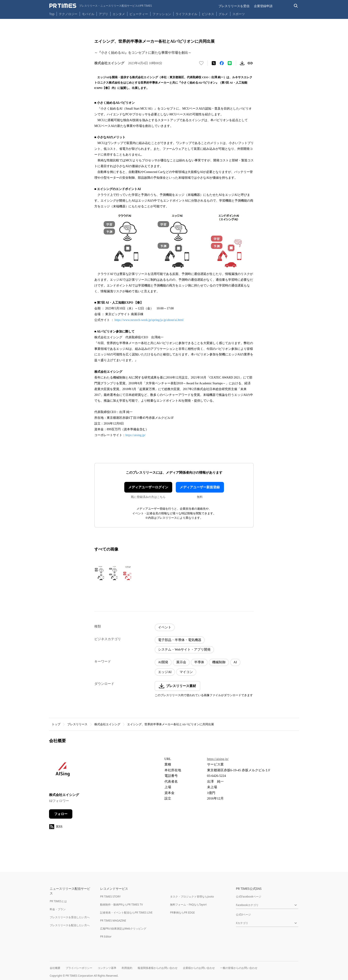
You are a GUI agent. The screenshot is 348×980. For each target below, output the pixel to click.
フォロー (61, 814)
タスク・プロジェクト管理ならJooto (192, 897)
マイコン (186, 672)
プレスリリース (77, 724)
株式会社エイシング (107, 724)
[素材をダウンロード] (242, 63)
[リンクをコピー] (250, 63)
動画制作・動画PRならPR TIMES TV (121, 905)
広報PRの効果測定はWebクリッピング (123, 929)
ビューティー (139, 14)
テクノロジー (68, 14)
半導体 (199, 662)
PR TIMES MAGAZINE (113, 921)
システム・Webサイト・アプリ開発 (184, 649)
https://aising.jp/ (135, 435)
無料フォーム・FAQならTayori (188, 905)
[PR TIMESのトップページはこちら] (101, 6)
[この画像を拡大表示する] (113, 573)
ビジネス (208, 14)
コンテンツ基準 (107, 968)
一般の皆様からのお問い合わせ (239, 968)
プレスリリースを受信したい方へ (70, 917)
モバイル (88, 14)
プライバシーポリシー (79, 968)
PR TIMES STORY (110, 897)
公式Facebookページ (249, 897)
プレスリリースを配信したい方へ (70, 925)
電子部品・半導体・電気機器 (180, 640)
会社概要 (55, 968)
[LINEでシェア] (230, 63)
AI (235, 662)
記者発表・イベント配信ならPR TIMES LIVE (126, 913)
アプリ (103, 14)
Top (52, 14)
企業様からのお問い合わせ (199, 968)
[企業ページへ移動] (63, 771)
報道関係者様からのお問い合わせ (158, 968)
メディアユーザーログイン (148, 487)
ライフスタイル (186, 14)
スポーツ (239, 14)
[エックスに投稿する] (214, 63)
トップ (56, 724)
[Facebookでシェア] (222, 63)
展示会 (181, 662)
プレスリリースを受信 (234, 6)
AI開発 (163, 662)
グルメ (223, 14)
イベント (165, 627)
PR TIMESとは (58, 901)
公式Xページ (243, 915)
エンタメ (119, 14)
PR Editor (106, 937)
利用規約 (127, 968)
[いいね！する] (201, 63)
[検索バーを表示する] (296, 6)
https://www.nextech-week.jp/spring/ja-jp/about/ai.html (149, 320)
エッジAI (165, 672)
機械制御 (219, 662)
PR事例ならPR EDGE (182, 913)
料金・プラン (58, 909)
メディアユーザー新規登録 (200, 487)
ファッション (162, 14)
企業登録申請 (263, 6)
